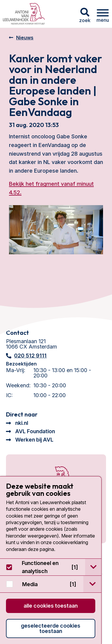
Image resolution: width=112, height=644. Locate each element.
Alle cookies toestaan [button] (51, 606)
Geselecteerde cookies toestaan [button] (51, 628)
